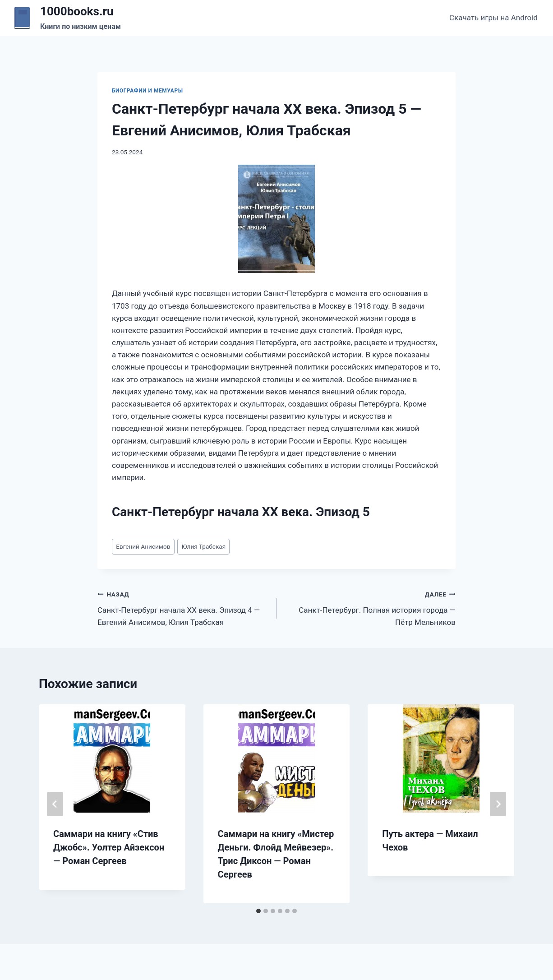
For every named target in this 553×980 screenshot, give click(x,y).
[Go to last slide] (55, 804)
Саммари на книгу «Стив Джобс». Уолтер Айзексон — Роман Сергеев (109, 847)
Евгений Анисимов (143, 546)
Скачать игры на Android (493, 18)
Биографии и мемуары (147, 91)
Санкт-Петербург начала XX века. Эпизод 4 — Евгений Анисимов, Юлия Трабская (183, 607)
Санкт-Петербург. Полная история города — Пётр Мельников (370, 607)
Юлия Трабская (204, 546)
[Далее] (498, 804)
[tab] (258, 911)
